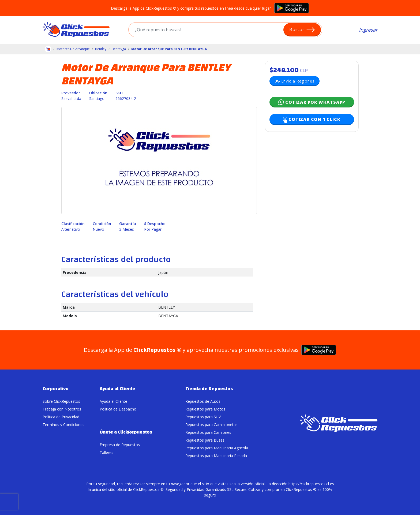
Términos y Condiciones (63, 425)
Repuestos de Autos (203, 401)
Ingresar (368, 30)
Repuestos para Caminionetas (211, 425)
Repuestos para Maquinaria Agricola (217, 448)
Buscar (302, 30)
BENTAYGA (168, 316)
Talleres (106, 452)
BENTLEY (167, 307)
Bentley (101, 49)
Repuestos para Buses (205, 440)
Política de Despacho (118, 409)
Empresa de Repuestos (120, 445)
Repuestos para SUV (203, 417)
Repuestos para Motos (205, 409)
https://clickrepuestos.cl (309, 484)
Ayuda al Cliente (113, 401)
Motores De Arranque (73, 49)
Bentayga (119, 49)
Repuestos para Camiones (208, 432)
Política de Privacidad (61, 417)
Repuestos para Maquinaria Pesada (216, 456)
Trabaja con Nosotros (62, 409)
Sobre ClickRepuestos (61, 401)
